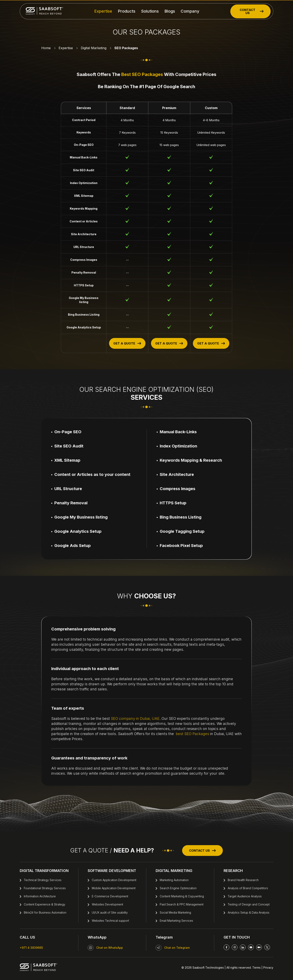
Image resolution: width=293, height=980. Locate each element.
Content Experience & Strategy (45, 904)
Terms (256, 968)
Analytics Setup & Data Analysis (249, 912)
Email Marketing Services (176, 921)
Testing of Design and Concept (249, 904)
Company (190, 11)
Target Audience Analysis (245, 896)
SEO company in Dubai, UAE (135, 718)
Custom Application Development (114, 880)
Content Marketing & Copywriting (182, 896)
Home (46, 48)
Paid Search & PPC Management (182, 904)
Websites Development (107, 904)
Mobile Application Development (114, 888)
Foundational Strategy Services (45, 888)
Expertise (103, 11)
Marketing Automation (174, 880)
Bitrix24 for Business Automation (45, 912)
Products (127, 11)
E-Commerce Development (110, 896)
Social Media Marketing (175, 912)
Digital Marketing (94, 48)
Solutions (150, 11)
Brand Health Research (243, 880)
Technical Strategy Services (43, 880)
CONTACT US (252, 11)
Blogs (170, 11)
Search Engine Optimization (178, 888)
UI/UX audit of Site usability (110, 912)
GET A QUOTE (127, 343)
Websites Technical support (110, 921)
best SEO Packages (142, 74)
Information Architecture (40, 896)
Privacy (268, 968)
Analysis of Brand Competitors (248, 888)
